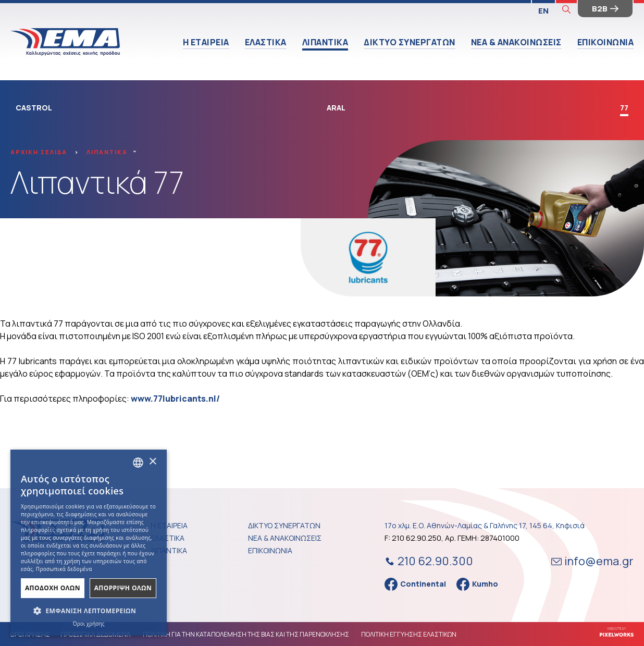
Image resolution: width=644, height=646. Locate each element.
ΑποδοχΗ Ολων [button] (53, 588)
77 (624, 108)
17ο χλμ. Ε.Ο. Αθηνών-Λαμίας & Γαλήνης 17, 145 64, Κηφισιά (485, 525)
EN (543, 11)
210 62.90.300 (428, 561)
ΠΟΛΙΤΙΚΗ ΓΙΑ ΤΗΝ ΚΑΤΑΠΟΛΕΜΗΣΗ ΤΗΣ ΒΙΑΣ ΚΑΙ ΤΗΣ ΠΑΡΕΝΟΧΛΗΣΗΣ (246, 634)
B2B (605, 9)
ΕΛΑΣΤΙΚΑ (266, 42)
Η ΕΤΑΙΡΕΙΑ (206, 42)
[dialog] (89, 543)
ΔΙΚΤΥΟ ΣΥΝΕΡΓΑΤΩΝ (410, 42)
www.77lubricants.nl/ (175, 399)
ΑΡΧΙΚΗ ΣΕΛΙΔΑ (39, 152)
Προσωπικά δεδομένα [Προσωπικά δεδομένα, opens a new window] (64, 569)
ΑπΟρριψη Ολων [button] (123, 588)
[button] (89, 611)
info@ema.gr (592, 561)
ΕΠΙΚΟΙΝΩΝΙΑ (606, 42)
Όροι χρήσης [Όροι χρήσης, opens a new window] (89, 624)
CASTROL (34, 108)
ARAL (336, 108)
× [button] (152, 462)
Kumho (477, 584)
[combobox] (138, 463)
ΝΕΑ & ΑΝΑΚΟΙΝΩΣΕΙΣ (516, 42)
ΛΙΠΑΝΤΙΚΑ (325, 42)
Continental (415, 584)
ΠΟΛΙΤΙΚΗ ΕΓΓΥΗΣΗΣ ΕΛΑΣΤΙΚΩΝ (409, 634)
